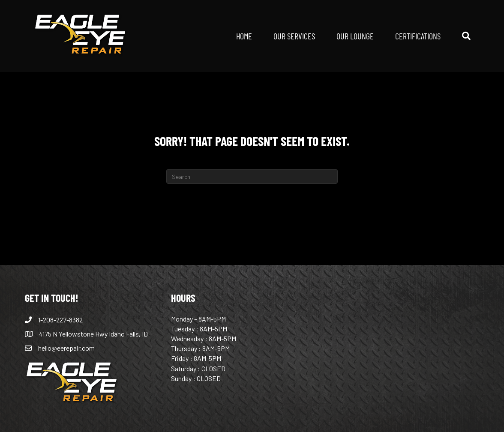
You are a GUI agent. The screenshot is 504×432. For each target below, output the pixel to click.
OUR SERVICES (294, 36)
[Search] (461, 36)
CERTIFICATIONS (418, 36)
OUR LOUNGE (355, 36)
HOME (244, 36)
